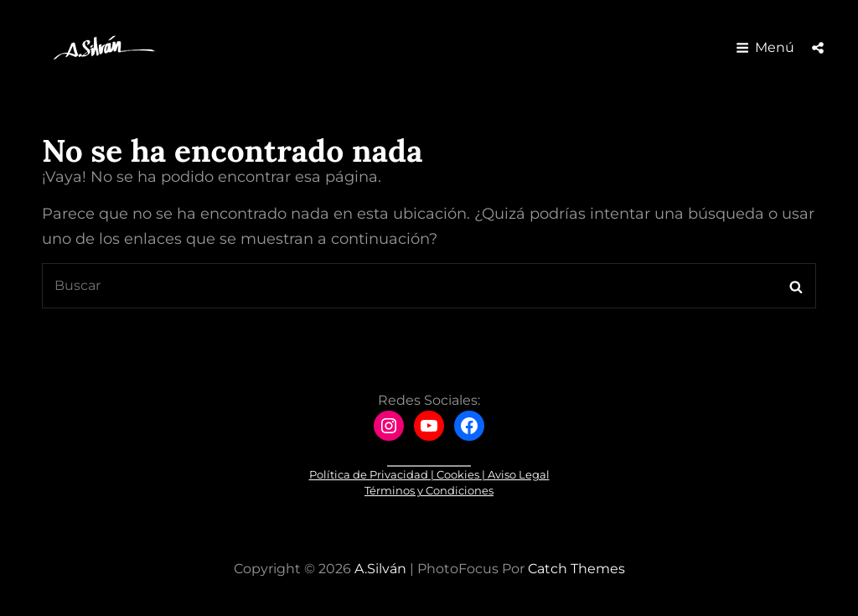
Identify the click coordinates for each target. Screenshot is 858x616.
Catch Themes (576, 569)
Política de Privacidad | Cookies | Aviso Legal (429, 474)
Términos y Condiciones (429, 490)
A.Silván (380, 569)
